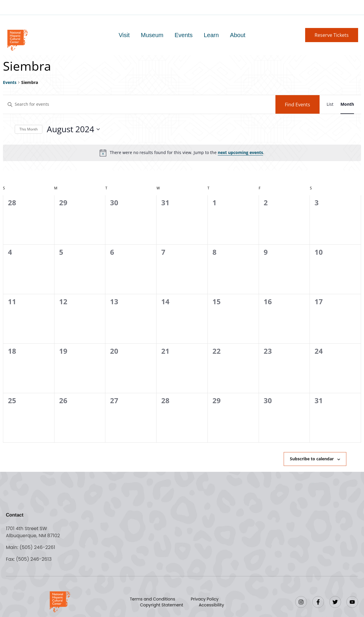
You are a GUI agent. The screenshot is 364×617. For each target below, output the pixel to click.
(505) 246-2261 (37, 547)
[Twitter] (335, 602)
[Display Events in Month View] (347, 104)
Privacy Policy (205, 599)
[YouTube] (352, 602)
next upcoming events (240, 152)
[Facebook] (318, 602)
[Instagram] (301, 602)
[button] (332, 35)
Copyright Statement (162, 605)
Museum (152, 35)
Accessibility (211, 605)
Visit (124, 35)
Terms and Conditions (152, 599)
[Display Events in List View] (330, 104)
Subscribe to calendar (312, 459)
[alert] (182, 153)
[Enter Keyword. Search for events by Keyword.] (139, 104)
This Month (29, 129)
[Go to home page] (17, 40)
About (238, 35)
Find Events (297, 105)
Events (183, 35)
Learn (211, 35)
